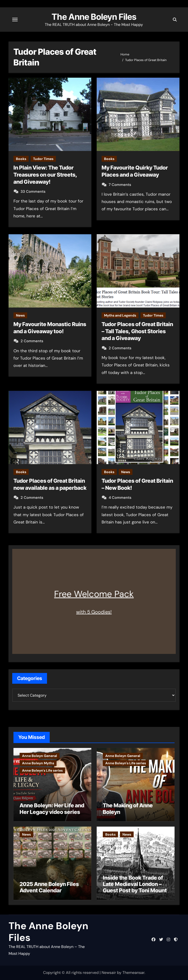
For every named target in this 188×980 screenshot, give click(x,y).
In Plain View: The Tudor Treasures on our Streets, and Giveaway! (45, 175)
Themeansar (133, 973)
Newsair (109, 973)
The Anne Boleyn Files (94, 17)
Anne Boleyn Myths (38, 763)
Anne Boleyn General (40, 756)
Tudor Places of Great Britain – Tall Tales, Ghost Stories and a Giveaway (137, 331)
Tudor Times (43, 159)
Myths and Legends (120, 315)
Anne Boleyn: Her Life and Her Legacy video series (52, 809)
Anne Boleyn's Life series (42, 770)
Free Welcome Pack (94, 594)
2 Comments (32, 341)
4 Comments (120, 498)
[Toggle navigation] (15, 20)
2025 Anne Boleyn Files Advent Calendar (49, 887)
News (20, 315)
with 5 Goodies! (94, 612)
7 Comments (120, 185)
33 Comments (33, 192)
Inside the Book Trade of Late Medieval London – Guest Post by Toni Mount (135, 884)
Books (21, 159)
